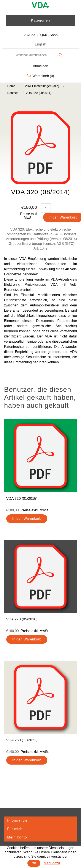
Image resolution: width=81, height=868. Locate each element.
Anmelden (40, 66)
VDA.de (29, 35)
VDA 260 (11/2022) (22, 740)
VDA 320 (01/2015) (22, 499)
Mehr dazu (52, 863)
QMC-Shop (49, 35)
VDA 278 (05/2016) (22, 619)
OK (34, 863)
